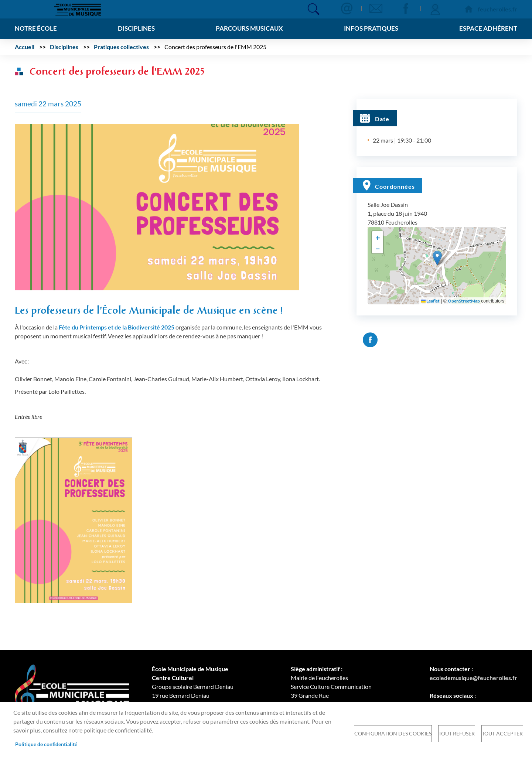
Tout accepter (502, 734)
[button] (157, 206)
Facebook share (370, 340)
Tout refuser (457, 734)
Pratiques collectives (121, 47)
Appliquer (313, 9)
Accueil (25, 47)
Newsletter (376, 8)
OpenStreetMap (464, 301)
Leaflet (430, 301)
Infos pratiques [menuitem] (370, 28)
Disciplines (64, 47)
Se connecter (435, 8)
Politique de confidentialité (46, 744)
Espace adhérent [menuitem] (487, 28)
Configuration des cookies (393, 734)
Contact (347, 8)
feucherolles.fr (497, 9)
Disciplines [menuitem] (135, 28)
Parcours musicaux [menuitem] (248, 28)
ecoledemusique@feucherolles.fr (473, 678)
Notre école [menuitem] (37, 28)
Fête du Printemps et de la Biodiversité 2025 (117, 327)
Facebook (406, 8)
